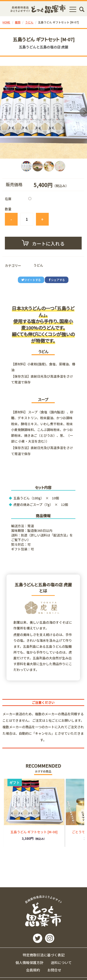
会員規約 (33, 970)
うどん (29, 22)
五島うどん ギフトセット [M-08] (34, 832)
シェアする (57, 280)
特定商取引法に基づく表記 (44, 955)
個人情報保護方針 (29, 962)
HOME (6, 22)
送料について (61, 962)
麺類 (18, 22)
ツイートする (31, 280)
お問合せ (54, 970)
